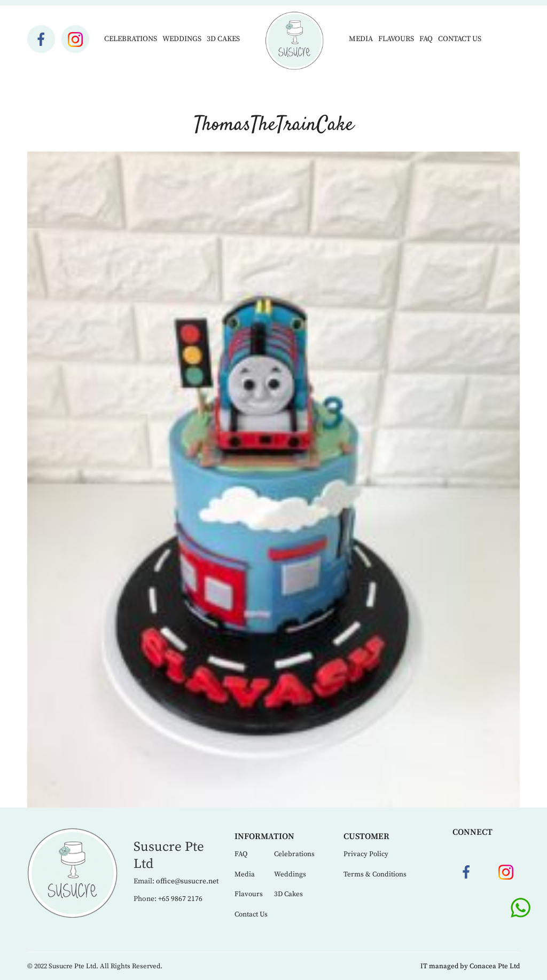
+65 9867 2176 (180, 899)
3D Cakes (223, 39)
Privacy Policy (366, 854)
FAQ (426, 39)
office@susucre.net (187, 881)
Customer (366, 836)
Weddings (182, 39)
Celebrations (131, 39)
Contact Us (460, 39)
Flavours (396, 39)
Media (361, 39)
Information (264, 836)
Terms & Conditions (375, 874)
